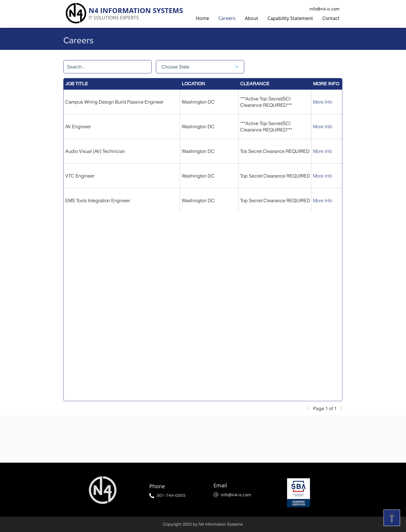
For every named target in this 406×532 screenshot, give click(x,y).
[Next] (339, 408)
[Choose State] (200, 67)
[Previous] (310, 408)
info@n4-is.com (324, 9)
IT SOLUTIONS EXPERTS (114, 18)
